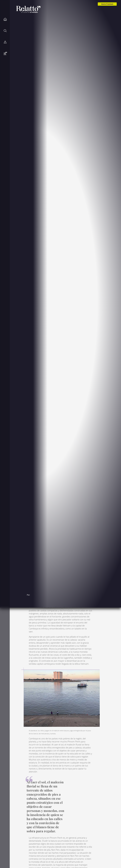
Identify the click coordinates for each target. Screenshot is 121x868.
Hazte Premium (107, 4)
